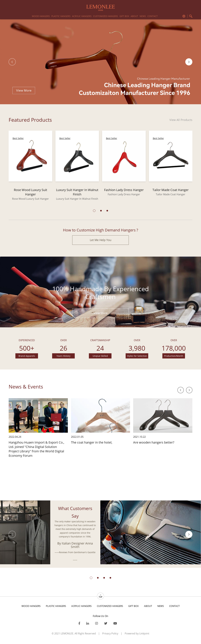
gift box (124, 16)
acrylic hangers (82, 16)
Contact (153, 16)
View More (101, 313)
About (134, 16)
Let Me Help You (101, 240)
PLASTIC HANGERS (61, 16)
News (143, 16)
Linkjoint (144, 633)
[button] (189, 62)
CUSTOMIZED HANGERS (106, 16)
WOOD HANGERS (41, 16)
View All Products (181, 120)
